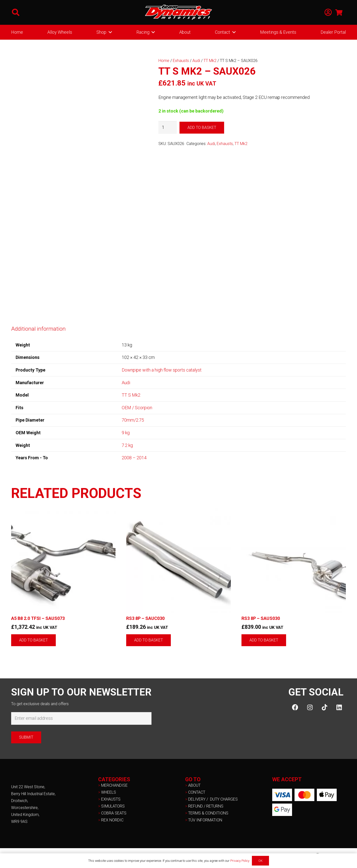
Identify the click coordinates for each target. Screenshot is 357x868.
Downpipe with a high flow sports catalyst (162, 370)
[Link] (328, 13)
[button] (16, 12)
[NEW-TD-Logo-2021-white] (178, 12)
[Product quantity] (168, 127)
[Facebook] (295, 707)
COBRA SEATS (114, 813)
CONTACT (197, 792)
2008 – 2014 (134, 458)
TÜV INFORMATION (205, 820)
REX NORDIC (113, 820)
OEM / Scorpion (137, 408)
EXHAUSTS (111, 799)
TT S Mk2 (131, 395)
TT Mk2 (210, 61)
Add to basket (202, 128)
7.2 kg (127, 445)
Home (164, 61)
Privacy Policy (240, 861)
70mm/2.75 (133, 420)
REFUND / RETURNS (206, 806)
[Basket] (339, 12)
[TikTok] (324, 707)
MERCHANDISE (114, 785)
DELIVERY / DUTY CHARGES (213, 799)
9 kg (126, 433)
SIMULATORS (113, 806)
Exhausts (181, 61)
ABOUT (194, 785)
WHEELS (109, 792)
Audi (196, 61)
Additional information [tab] (38, 329)
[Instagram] (310, 707)
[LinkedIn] (339, 707)
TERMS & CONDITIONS (208, 813)
